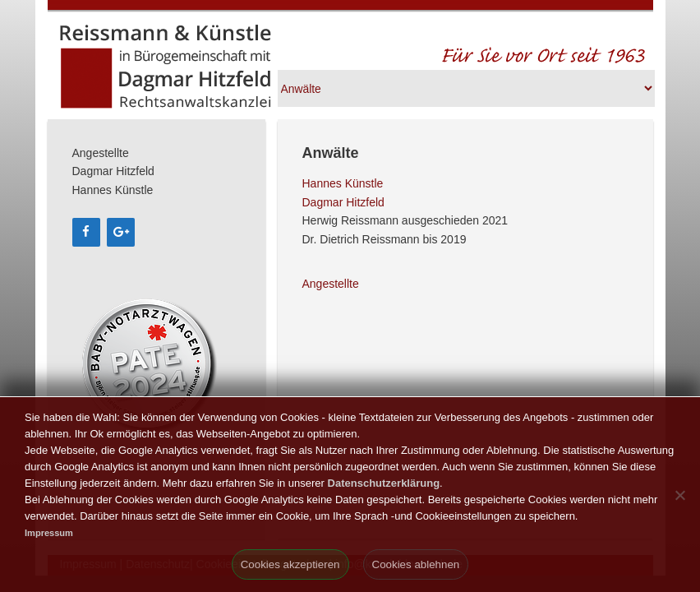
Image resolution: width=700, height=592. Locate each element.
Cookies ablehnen (416, 564)
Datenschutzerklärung (384, 483)
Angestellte (331, 284)
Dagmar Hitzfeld (343, 202)
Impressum (49, 533)
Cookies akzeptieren (290, 564)
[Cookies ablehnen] (679, 495)
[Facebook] (86, 232)
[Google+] (121, 232)
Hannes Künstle (343, 183)
